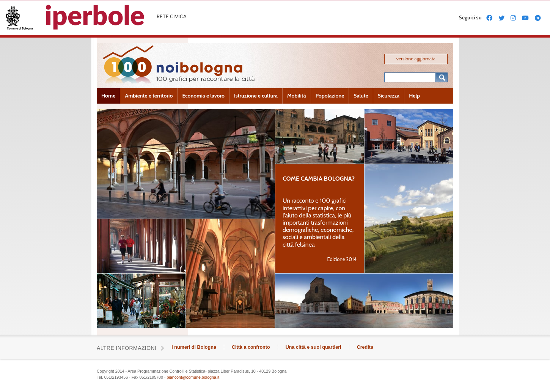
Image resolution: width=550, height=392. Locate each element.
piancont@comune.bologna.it (193, 377)
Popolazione (330, 96)
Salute (361, 96)
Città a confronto (251, 347)
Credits (365, 347)
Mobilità (297, 96)
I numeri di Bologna (194, 347)
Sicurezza (389, 96)
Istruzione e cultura (256, 96)
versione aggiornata (416, 59)
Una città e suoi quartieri (313, 347)
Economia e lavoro (203, 96)
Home (108, 96)
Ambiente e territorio (149, 96)
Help (414, 96)
